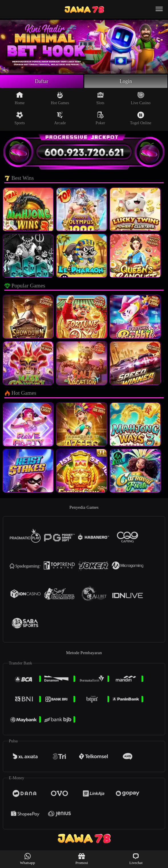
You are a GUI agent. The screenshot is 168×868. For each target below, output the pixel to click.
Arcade (60, 118)
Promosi (82, 859)
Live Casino (141, 98)
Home (20, 98)
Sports (20, 118)
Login (126, 81)
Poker (100, 118)
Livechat (136, 859)
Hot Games (60, 98)
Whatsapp (28, 859)
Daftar (42, 81)
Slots (100, 98)
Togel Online (141, 118)
